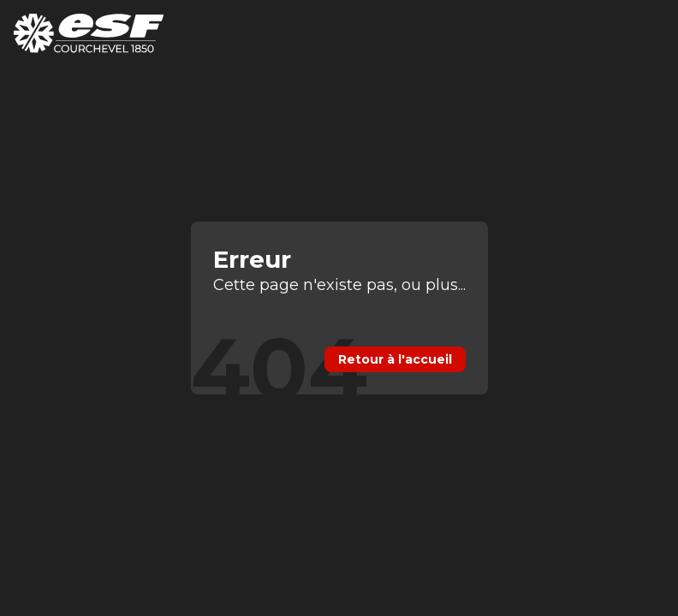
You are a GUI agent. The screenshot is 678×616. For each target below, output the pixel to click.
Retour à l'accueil (395, 359)
